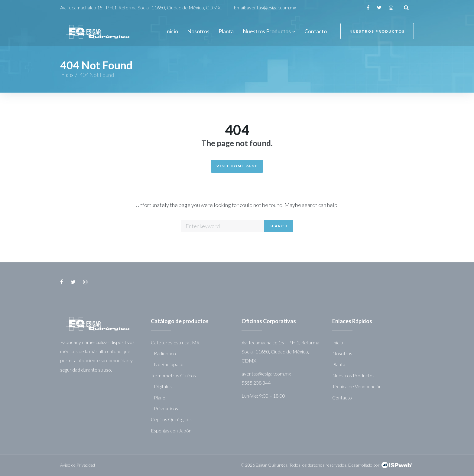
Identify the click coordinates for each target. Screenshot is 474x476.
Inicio (67, 75)
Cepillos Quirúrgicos (171, 420)
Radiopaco (165, 353)
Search (279, 226)
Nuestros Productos (377, 32)
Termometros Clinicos (173, 375)
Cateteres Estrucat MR (175, 342)
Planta (339, 364)
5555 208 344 (256, 383)
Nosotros (342, 353)
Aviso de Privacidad (78, 465)
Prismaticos (166, 408)
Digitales (163, 387)
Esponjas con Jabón (171, 430)
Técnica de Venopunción (357, 387)
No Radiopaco (169, 364)
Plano (160, 397)
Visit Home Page (237, 166)
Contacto (342, 397)
